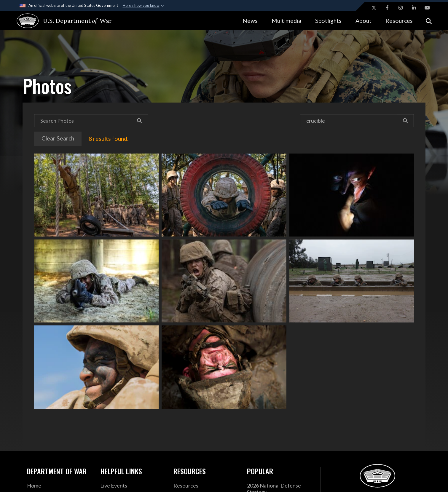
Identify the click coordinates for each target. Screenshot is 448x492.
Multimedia (286, 21)
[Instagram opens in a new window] (401, 8)
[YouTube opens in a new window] (427, 8)
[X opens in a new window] (374, 8)
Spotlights (328, 21)
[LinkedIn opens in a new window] (414, 8)
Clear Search (58, 138)
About (363, 21)
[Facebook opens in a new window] (387, 8)
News (250, 21)
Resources (399, 21)
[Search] (139, 121)
